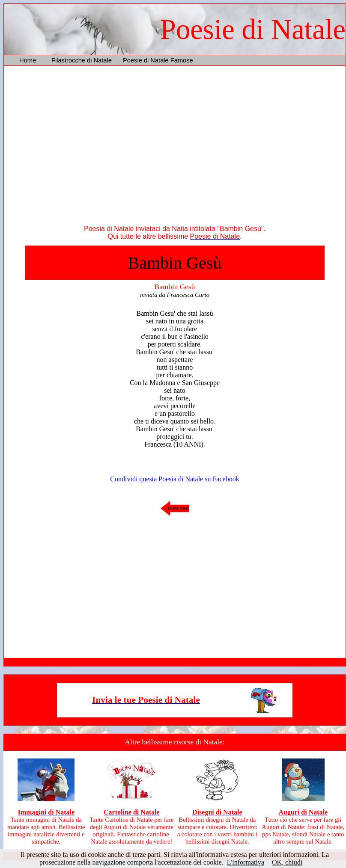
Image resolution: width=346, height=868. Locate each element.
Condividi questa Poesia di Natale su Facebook (174, 479)
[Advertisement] (175, 147)
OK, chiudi (287, 862)
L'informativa (246, 862)
